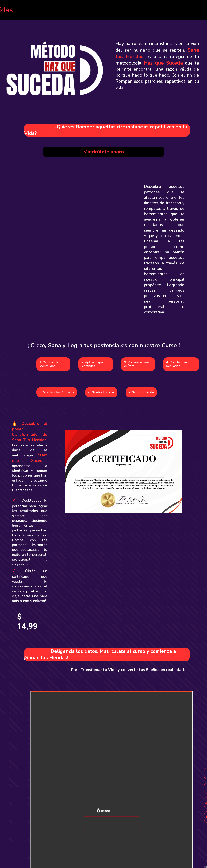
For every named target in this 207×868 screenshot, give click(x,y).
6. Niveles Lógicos (101, 392)
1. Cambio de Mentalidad (49, 364)
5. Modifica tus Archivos (57, 392)
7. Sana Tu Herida (141, 392)
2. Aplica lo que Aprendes (92, 364)
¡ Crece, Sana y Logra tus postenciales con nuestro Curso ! (104, 345)
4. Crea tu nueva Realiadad (178, 364)
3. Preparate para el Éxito (136, 364)
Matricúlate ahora (103, 152)
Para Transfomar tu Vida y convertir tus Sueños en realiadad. (128, 670)
